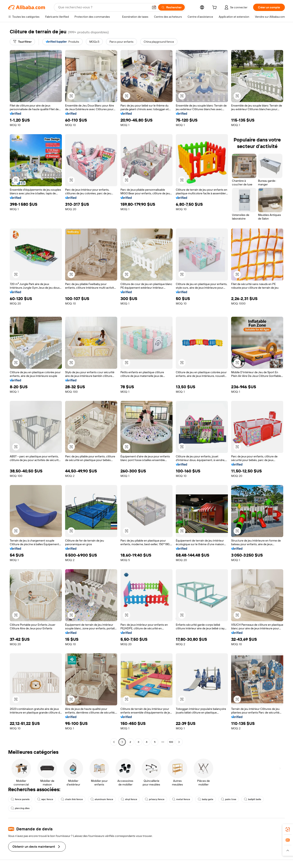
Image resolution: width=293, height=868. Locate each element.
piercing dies (20, 808)
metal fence (181, 799)
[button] (154, 7)
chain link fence (72, 799)
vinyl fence (129, 799)
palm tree (229, 799)
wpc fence (45, 799)
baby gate (206, 799)
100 (171, 742)
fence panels (20, 799)
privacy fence (155, 799)
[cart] (215, 8)
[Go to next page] (179, 742)
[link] (288, 829)
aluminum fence (102, 799)
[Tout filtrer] (22, 42)
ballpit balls (253, 799)
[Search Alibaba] (103, 7)
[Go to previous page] (114, 742)
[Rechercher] (171, 7)
